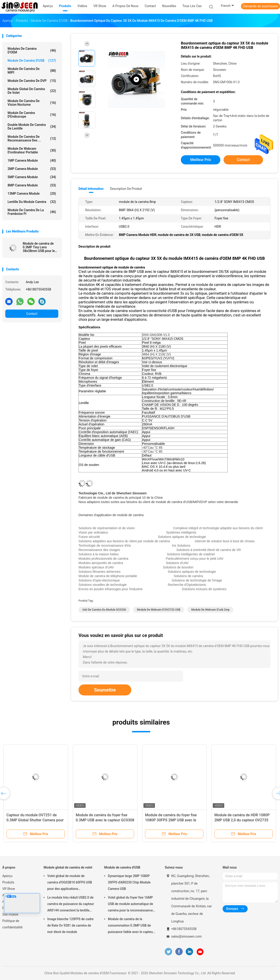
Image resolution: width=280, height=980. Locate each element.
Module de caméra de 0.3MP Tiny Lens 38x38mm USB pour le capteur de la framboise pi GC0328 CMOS (40, 247)
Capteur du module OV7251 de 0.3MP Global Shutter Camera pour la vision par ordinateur (35, 820)
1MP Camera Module (32, 161)
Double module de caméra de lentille (32, 127)
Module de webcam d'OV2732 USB (159, 610)
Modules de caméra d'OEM (32, 50)
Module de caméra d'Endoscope (32, 115)
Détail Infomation (91, 189)
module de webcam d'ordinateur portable (32, 150)
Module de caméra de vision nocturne (32, 103)
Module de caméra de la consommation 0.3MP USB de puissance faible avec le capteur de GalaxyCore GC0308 (131, 926)
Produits (8, 882)
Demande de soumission (260, 6)
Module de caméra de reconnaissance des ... (32, 138)
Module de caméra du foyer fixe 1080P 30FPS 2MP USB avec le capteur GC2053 (171, 820)
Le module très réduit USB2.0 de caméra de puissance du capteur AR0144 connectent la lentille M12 (71, 905)
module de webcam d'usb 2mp (210, 610)
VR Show (9, 889)
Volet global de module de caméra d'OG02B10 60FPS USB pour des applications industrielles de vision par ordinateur (70, 883)
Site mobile (10, 914)
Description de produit (126, 189)
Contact (32, 314)
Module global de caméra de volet (32, 91)
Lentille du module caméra (32, 202)
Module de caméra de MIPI (32, 71)
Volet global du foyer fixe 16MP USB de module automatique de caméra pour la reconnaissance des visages (130, 905)
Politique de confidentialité (12, 924)
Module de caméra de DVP (32, 81)
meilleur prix (201, 160)
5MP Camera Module (32, 177)
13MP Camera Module (32, 194)
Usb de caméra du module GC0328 (104, 610)
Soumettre (105, 690)
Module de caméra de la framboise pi (32, 212)
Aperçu (7, 876)
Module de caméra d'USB (32, 61)
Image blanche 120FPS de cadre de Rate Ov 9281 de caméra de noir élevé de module (70, 925)
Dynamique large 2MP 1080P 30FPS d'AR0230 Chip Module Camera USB (129, 882)
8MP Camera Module (32, 185)
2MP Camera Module (32, 169)
